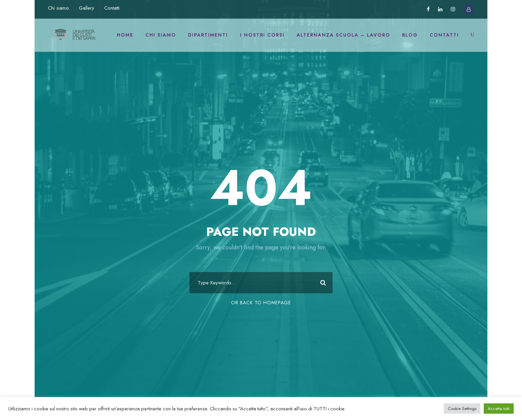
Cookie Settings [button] (462, 409)
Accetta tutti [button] (499, 409)
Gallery (87, 8)
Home (125, 35)
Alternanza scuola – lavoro (343, 35)
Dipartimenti (208, 35)
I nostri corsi (262, 35)
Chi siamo (58, 8)
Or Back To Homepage (261, 303)
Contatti (112, 8)
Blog (410, 35)
